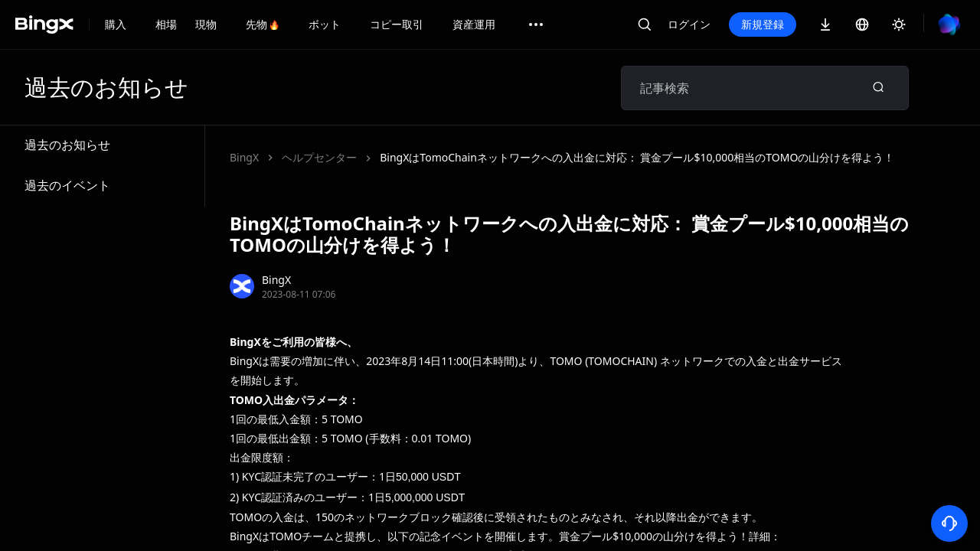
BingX (244, 157)
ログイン (689, 24)
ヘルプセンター (319, 157)
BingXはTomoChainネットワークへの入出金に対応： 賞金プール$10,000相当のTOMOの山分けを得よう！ (637, 157)
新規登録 (763, 24)
